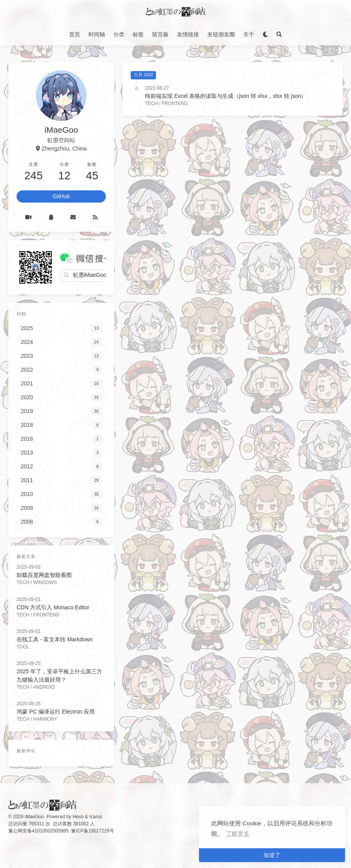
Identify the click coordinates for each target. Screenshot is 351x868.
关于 (249, 34)
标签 (138, 34)
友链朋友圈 (221, 34)
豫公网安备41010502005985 (38, 831)
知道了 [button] (272, 855)
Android (44, 687)
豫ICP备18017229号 (93, 831)
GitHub (61, 196)
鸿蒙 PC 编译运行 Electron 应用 (56, 712)
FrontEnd (175, 103)
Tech (151, 103)
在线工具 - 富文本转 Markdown (55, 639)
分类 (119, 34)
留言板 (160, 34)
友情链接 (188, 34)
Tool (23, 647)
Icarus (96, 817)
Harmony (45, 719)
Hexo (78, 817)
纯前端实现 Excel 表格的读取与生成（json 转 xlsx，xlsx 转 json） (226, 96)
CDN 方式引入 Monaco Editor (53, 607)
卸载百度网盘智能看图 (44, 575)
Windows (45, 582)
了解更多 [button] (238, 833)
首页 (75, 34)
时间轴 (97, 34)
